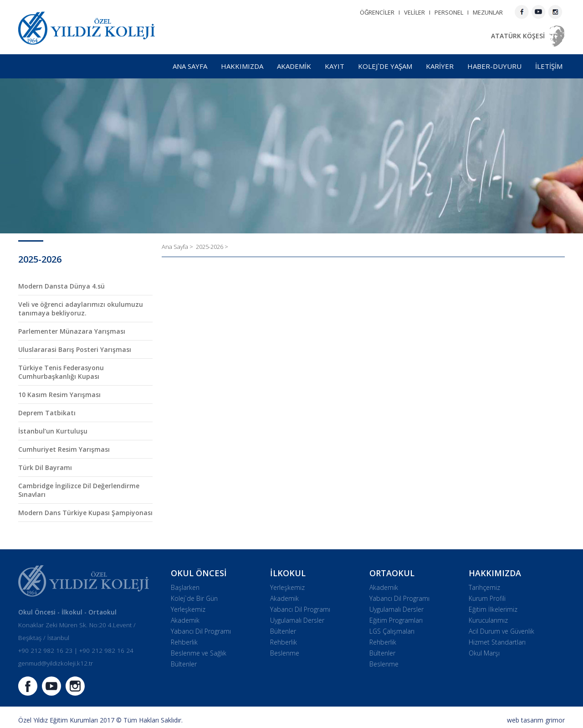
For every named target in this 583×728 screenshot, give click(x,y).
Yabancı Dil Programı (201, 631)
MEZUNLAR (488, 12)
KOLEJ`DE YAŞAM (385, 66)
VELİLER (414, 12)
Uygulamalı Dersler (297, 620)
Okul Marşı (484, 653)
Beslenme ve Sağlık (199, 653)
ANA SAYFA (190, 66)
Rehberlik (184, 642)
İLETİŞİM (549, 66)
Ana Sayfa (176, 247)
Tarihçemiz (484, 587)
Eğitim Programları (396, 620)
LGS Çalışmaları (392, 631)
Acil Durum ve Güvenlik (501, 631)
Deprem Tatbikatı (47, 413)
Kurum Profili (487, 598)
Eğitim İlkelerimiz (493, 609)
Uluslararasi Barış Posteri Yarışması (75, 349)
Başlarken (185, 587)
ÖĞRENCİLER (377, 12)
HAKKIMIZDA (242, 66)
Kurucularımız (488, 620)
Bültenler (184, 664)
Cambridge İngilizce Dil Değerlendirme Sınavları (79, 490)
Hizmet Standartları (497, 642)
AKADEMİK (294, 66)
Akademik (185, 620)
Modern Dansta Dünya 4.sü (61, 286)
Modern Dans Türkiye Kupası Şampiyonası (85, 513)
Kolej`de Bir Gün (194, 598)
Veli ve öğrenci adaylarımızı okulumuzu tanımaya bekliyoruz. (81, 309)
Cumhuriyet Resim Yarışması (64, 449)
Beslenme (285, 653)
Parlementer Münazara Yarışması (72, 331)
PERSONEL (449, 12)
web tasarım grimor (536, 720)
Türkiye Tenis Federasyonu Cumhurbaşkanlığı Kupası (61, 372)
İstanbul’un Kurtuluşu (53, 431)
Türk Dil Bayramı (45, 467)
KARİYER (440, 66)
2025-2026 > (212, 247)
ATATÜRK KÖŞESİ (518, 36)
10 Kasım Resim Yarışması (59, 395)
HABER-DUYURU (494, 66)
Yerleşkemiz (188, 609)
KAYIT (335, 66)
